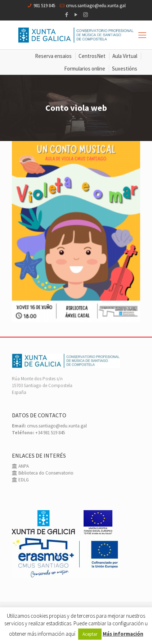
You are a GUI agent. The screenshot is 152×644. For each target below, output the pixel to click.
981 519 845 (44, 6)
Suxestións (125, 69)
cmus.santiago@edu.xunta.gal (96, 6)
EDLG (23, 480)
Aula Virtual (125, 56)
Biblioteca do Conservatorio (45, 473)
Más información (123, 634)
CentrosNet (92, 56)
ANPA (23, 466)
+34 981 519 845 (50, 433)
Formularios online (85, 69)
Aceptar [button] (90, 634)
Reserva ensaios (53, 56)
